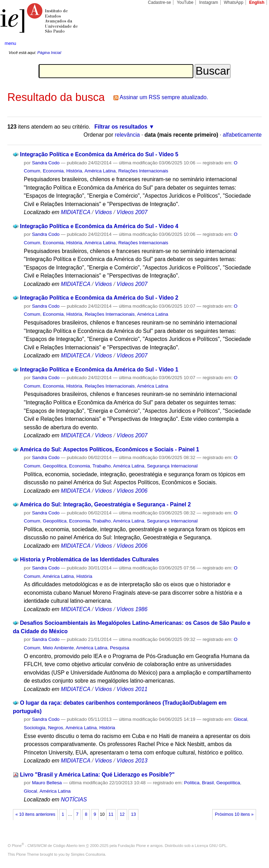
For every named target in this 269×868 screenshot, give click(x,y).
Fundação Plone (132, 846)
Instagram (209, 2)
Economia (53, 171)
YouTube (185, 2)
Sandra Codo (46, 163)
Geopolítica (55, 466)
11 (111, 814)
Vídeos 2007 (132, 212)
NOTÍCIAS (74, 799)
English (257, 2)
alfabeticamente (242, 135)
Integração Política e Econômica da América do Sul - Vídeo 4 (99, 226)
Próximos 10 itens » (234, 814)
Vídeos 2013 (132, 761)
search (250, 43)
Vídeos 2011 (132, 689)
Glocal (240, 719)
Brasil (208, 783)
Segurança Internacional (172, 466)
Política (192, 783)
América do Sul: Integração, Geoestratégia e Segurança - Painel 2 (105, 504)
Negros (56, 728)
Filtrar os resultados (121, 127)
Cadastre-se (159, 2)
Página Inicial (49, 53)
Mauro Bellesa (47, 783)
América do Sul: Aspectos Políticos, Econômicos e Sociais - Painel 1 (109, 449)
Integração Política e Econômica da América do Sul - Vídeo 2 (99, 298)
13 (133, 814)
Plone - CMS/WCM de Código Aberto (45, 846)
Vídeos (104, 212)
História (74, 171)
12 (122, 814)
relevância (127, 135)
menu (10, 43)
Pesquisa (120, 648)
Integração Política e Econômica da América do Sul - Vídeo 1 (99, 370)
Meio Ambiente (58, 648)
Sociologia (35, 728)
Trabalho (102, 466)
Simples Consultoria (88, 854)
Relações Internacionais (143, 171)
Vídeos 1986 (132, 609)
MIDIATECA (76, 212)
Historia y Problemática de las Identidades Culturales (89, 559)
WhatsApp (234, 2)
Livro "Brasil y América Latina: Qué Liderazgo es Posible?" (97, 775)
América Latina (100, 171)
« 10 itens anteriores (35, 814)
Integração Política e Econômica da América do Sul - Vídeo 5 (99, 154)
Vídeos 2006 (132, 491)
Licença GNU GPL (211, 846)
